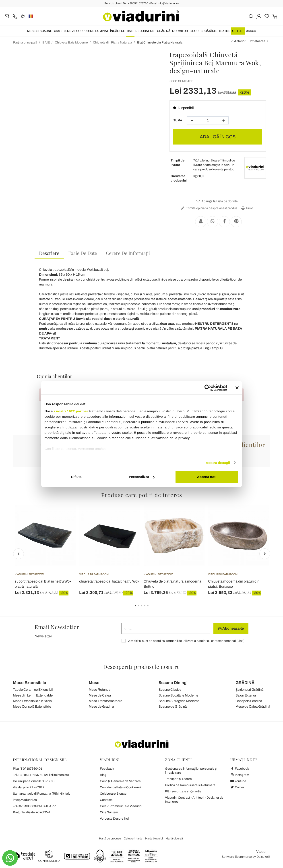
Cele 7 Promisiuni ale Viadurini (121, 806)
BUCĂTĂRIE (209, 31)
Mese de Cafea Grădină (253, 707)
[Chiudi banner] (237, 388)
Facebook (240, 769)
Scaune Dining (172, 683)
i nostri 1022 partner (71, 411)
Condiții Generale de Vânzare (120, 781)
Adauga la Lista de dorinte (217, 201)
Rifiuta (76, 477)
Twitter (237, 787)
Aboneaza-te (231, 628)
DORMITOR (180, 31)
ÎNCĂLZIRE (118, 31)
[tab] (49, 253)
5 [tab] (152, 609)
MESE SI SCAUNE (40, 31)
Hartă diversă (174, 839)
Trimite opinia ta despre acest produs (209, 208)
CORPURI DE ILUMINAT (92, 31)
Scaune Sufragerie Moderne (179, 701)
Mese (94, 683)
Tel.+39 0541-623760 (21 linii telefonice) (41, 775)
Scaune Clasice (170, 690)
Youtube (238, 781)
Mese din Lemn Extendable (33, 695)
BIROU (194, 31)
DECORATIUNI (145, 31)
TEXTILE (224, 31)
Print (246, 208)
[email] (166, 628)
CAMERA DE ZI (64, 31)
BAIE (130, 31)
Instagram (240, 775)
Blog (103, 775)
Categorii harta (133, 839)
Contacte (106, 800)
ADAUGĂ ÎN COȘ (218, 137)
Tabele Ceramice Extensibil (33, 690)
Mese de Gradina (101, 707)
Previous (19, 554)
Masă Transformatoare (105, 701)
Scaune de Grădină (173, 707)
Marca (251, 31)
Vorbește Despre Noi (114, 819)
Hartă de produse (110, 839)
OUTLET (238, 31)
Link (240, 641)
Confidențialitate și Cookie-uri (120, 787)
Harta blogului (154, 839)
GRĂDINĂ (164, 31)
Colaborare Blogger (114, 794)
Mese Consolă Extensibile (32, 707)
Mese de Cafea (100, 695)
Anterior (240, 41)
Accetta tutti (207, 477)
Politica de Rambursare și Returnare (190, 785)
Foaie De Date (83, 253)
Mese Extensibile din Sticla (32, 701)
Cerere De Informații (128, 253)
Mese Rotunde (100, 690)
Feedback (107, 769)
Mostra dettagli (218, 463)
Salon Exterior (246, 695)
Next (265, 554)
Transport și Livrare (178, 779)
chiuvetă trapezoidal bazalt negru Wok (109, 581)
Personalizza (142, 477)
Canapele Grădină (249, 701)
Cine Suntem (109, 812)
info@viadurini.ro (25, 800)
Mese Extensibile (30, 683)
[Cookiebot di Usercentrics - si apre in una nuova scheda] (208, 388)
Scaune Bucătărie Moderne (178, 695)
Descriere (49, 253)
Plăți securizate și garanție (183, 791)
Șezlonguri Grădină (249, 690)
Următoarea (257, 41)
